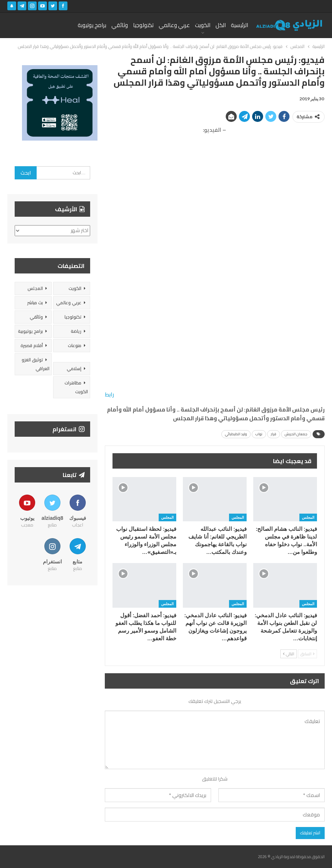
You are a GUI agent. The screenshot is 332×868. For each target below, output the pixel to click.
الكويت (203, 25)
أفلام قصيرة (32, 345)
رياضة (76, 331)
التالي (289, 654)
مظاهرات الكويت (76, 387)
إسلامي (74, 368)
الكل (221, 25)
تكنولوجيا (143, 25)
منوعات (75, 345)
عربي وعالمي (174, 25)
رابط (109, 394)
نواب (259, 434)
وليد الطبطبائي (236, 434)
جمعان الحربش (296, 434)
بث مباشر (35, 303)
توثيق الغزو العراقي (36, 364)
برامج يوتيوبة (92, 25)
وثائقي (120, 25)
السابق (307, 654)
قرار (274, 434)
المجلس (308, 517)
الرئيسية (239, 25)
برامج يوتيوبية (30, 331)
